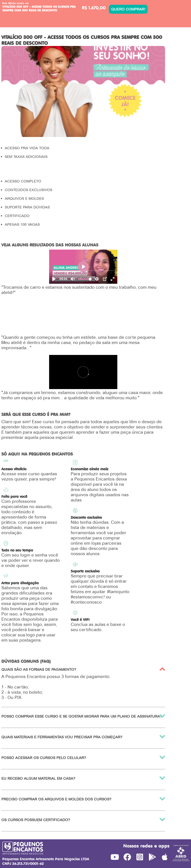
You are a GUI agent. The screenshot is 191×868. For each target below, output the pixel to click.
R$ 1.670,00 (94, 8)
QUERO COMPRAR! (128, 9)
